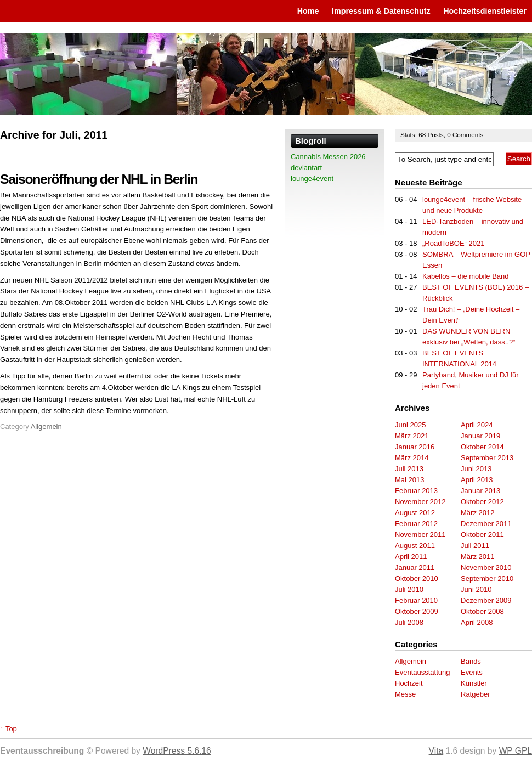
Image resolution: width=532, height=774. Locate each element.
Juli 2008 (409, 622)
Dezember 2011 (486, 524)
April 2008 (477, 622)
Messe (405, 694)
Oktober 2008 (482, 611)
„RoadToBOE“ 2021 (453, 243)
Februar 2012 (416, 524)
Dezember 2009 (486, 600)
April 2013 (477, 480)
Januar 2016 (415, 447)
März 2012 (477, 513)
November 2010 (486, 567)
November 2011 (420, 535)
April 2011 (411, 557)
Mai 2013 (409, 480)
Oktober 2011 (482, 535)
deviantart (306, 168)
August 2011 (415, 546)
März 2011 (477, 557)
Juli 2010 (409, 589)
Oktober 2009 (417, 611)
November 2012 (420, 502)
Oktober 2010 (417, 578)
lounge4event (312, 179)
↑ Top (9, 729)
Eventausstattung (422, 672)
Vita (436, 751)
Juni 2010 (476, 589)
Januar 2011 (415, 567)
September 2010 (487, 578)
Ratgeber (475, 694)
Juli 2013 (409, 469)
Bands (471, 661)
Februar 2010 (416, 600)
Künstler (474, 683)
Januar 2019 (480, 436)
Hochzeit (409, 683)
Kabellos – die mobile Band (466, 276)
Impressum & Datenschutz (381, 11)
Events (472, 672)
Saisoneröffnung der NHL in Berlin (99, 179)
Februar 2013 (416, 491)
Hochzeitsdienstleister (485, 11)
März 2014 (412, 458)
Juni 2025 (410, 425)
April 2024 (477, 425)
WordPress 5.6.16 (177, 751)
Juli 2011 (475, 546)
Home (308, 11)
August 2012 (415, 513)
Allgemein (46, 426)
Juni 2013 (476, 469)
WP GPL (516, 751)
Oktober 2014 (482, 447)
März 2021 (412, 436)
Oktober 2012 (482, 502)
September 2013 (487, 458)
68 (423, 135)
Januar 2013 (480, 491)
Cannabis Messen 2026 (328, 157)
